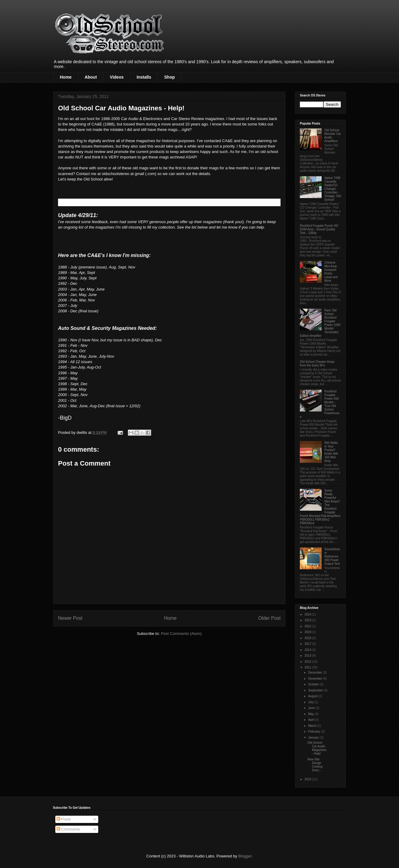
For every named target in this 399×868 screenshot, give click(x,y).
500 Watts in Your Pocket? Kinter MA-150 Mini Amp (331, 452)
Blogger (245, 856)
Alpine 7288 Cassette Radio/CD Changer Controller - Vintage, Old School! (333, 189)
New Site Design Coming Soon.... (315, 765)
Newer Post (70, 618)
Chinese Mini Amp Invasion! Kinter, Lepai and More (331, 272)
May (311, 714)
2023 (308, 620)
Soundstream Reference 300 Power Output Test (332, 556)
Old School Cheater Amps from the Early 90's (317, 364)
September (316, 690)
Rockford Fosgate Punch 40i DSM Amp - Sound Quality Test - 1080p (319, 229)
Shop (169, 77)
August (313, 696)
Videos (117, 77)
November (315, 679)
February (315, 731)
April (311, 720)
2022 (308, 626)
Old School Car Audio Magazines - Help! (317, 748)
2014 (308, 650)
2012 (308, 662)
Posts (64, 819)
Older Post (269, 618)
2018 (308, 638)
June (312, 708)
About (91, 77)
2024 (308, 614)
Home (66, 77)
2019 (308, 632)
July (311, 702)
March (313, 726)
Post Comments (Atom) (181, 634)
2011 (308, 667)
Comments (68, 829)
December (315, 673)
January (314, 738)
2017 (308, 644)
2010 (308, 779)
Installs (144, 77)
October (314, 684)
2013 (308, 656)
